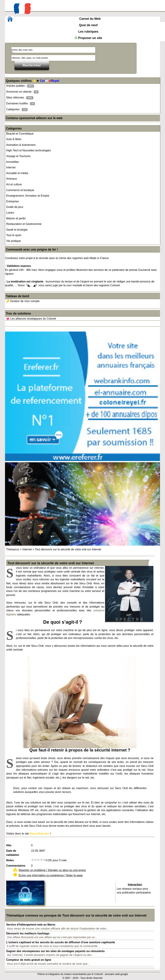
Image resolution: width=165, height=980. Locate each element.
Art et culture (14, 184)
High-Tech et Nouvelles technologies (29, 150)
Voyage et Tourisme (18, 156)
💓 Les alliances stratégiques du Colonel (31, 319)
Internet (11, 167)
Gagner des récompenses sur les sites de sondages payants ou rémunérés (55, 951)
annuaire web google (116, 974)
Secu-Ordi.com (40, 834)
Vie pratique (14, 241)
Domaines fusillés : (21, 104)
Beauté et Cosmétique (20, 134)
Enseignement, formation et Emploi (28, 196)
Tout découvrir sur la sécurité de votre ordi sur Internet (68, 549)
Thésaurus (13, 549)
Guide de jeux (15, 207)
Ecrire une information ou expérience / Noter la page (51, 875)
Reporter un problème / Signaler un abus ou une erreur (52, 870)
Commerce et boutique (20, 190)
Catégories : (17, 109)
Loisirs (10, 213)
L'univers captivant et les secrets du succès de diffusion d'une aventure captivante (61, 942)
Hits (9, 845)
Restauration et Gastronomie (24, 224)
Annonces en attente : (22, 92)
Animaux (12, 179)
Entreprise (13, 201)
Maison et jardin (16, 218)
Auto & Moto (14, 139)
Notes (10, 860)
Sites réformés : (20, 98)
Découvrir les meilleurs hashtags (28, 933)
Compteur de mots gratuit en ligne (29, 960)
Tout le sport (14, 235)
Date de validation (13, 853)
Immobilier (13, 162)
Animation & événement (21, 145)
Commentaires (16, 866)
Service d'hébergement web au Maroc (31, 925)
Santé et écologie (17, 230)
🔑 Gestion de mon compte (23, 301)
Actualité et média (17, 173)
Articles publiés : (20, 86)
